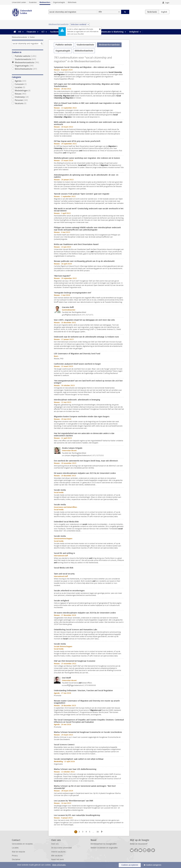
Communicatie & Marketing (111, 32)
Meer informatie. (59, 865)
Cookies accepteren (130, 865)
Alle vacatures (57, 856)
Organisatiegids (59, 2)
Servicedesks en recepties (22, 844)
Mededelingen (28, 91)
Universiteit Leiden (19, 2)
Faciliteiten (55, 32)
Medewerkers (45, 2)
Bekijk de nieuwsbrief (139, 844)
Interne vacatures (58, 852)
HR (20, 32)
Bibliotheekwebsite (28, 69)
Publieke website (28, 56)
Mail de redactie (18, 852)
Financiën (31, 32)
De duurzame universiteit (61, 848)
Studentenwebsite (28, 59)
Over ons (55, 844)
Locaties (28, 87)
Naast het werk (57, 860)
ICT (43, 32)
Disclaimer (16, 860)
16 (98, 832)
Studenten (33, 2)
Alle (100, 12)
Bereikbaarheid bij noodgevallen (104, 844)
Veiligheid (134, 32)
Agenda (28, 81)
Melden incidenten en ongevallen (104, 848)
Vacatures (28, 103)
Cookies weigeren (154, 865)
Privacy (15, 856)
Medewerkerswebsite (19, 37)
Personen (28, 100)
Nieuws (28, 94)
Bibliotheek (72, 2)
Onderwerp (28, 97)
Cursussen (28, 84)
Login (167, 3)
